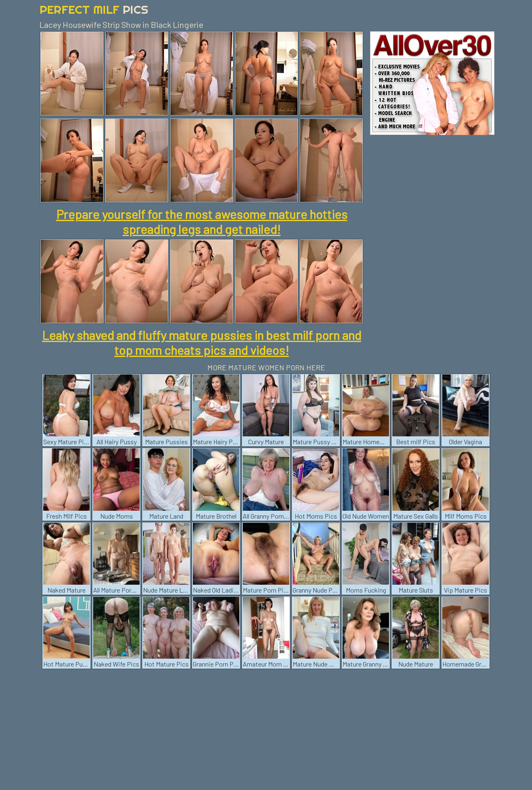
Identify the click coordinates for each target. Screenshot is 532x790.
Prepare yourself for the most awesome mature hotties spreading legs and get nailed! (202, 221)
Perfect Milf (94, 9)
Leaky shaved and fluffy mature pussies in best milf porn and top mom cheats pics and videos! (202, 342)
